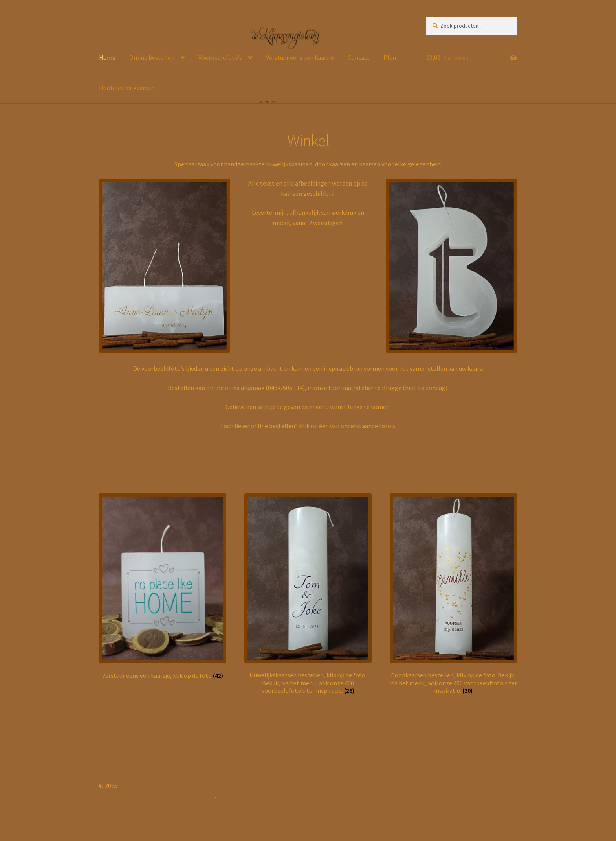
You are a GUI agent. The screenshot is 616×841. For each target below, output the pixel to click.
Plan (390, 57)
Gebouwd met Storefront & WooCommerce (157, 796)
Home (107, 57)
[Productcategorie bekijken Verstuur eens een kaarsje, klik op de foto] (163, 587)
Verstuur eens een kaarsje (300, 57)
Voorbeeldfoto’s (220, 57)
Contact (359, 57)
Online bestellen (152, 57)
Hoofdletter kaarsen (127, 88)
